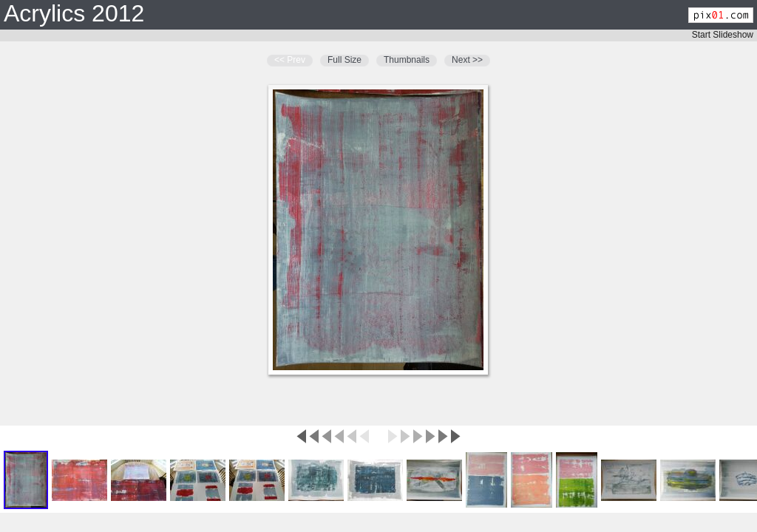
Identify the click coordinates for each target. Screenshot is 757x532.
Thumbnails (407, 60)
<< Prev (290, 60)
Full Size (344, 60)
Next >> (467, 60)
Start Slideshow (723, 35)
